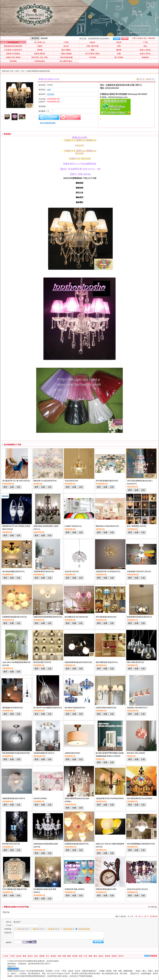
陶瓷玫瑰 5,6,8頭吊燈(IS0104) (45, 481)
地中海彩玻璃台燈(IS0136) (106, 617)
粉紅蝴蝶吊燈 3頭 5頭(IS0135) (76, 617)
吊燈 (23, 71)
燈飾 (17, 71)
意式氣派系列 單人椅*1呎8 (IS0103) (16, 481)
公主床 (5, 956)
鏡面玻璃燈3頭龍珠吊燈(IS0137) (139, 617)
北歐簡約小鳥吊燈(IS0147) (137, 708)
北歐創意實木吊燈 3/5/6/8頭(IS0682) (110, 798)
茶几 (48, 956)
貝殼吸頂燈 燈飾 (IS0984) (75, 889)
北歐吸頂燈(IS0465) (72, 753)
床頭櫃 (75, 956)
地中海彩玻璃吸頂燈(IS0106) (107, 481)
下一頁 (149, 916)
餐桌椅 (53, 956)
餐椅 (25, 956)
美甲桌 (121, 956)
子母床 (12, 956)
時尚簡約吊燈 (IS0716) (11, 844)
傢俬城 (10, 964)
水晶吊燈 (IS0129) (72, 572)
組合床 (19, 956)
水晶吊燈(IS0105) (71, 481)
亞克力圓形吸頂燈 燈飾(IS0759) (15, 889)
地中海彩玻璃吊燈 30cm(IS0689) (140, 798)
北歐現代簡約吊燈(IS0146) (106, 708)
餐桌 (95, 956)
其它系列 (51, 94)
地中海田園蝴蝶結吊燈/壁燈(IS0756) (141, 844)
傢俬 (12, 71)
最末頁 (155, 916)
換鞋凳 (114, 956)
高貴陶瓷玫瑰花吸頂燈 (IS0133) (15, 617)
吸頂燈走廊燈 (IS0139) (42, 662)
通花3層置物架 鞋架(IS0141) (107, 662)
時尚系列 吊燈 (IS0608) (136, 753)
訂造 (85, 956)
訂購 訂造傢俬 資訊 (140, 38)
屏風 (81, 956)
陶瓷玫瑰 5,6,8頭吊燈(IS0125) (107, 526)
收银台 (101, 956)
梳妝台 (30, 956)
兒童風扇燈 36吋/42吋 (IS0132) (139, 572)
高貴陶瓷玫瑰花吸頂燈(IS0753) (77, 844)
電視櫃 (42, 956)
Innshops (13, 42)
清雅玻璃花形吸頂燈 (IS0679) (14, 798)
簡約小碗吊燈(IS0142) (135, 662)
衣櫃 (59, 956)
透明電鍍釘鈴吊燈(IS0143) (13, 708)
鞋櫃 (64, 956)
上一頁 (144, 916)
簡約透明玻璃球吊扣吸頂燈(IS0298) (16, 753)
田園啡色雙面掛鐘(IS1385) (106, 889)
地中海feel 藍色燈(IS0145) (75, 708)
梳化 (36, 956)
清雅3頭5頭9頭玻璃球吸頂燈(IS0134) (48, 617)
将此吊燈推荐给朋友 (48, 123)
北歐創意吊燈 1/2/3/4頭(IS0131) (108, 572)
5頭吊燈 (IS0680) (40, 798)
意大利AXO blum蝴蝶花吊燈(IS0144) (48, 708)
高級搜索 (44, 38)
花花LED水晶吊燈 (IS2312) (137, 889)
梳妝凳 (108, 956)
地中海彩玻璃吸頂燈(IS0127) (13, 572)
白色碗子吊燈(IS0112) (73, 526)
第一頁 (138, 916)
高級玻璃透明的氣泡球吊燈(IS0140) (78, 662)
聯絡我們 (152, 38)
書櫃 (90, 956)
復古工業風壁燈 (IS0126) (137, 526)
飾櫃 (69, 956)
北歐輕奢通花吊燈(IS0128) (44, 572)
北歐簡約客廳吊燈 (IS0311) (44, 753)
